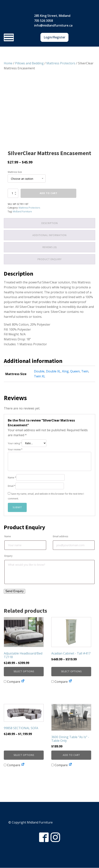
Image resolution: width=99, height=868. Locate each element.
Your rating (15, 444)
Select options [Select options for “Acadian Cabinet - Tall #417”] (71, 672)
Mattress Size (15, 172)
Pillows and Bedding (29, 63)
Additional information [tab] (49, 235)
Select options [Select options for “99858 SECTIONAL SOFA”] (24, 755)
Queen (75, 371)
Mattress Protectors (61, 63)
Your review (15, 450)
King (65, 371)
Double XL (53, 371)
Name (12, 478)
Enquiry (8, 556)
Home (8, 63)
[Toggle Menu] (9, 37)
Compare (12, 682)
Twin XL (40, 376)
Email (12, 486)
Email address (60, 536)
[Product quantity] (13, 193)
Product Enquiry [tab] (50, 259)
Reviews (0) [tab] (50, 247)
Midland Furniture (22, 212)
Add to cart (49, 193)
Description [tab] (50, 223)
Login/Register (54, 37)
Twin (85, 371)
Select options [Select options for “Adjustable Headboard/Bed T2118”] (24, 672)
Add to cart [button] (71, 755)
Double (39, 371)
